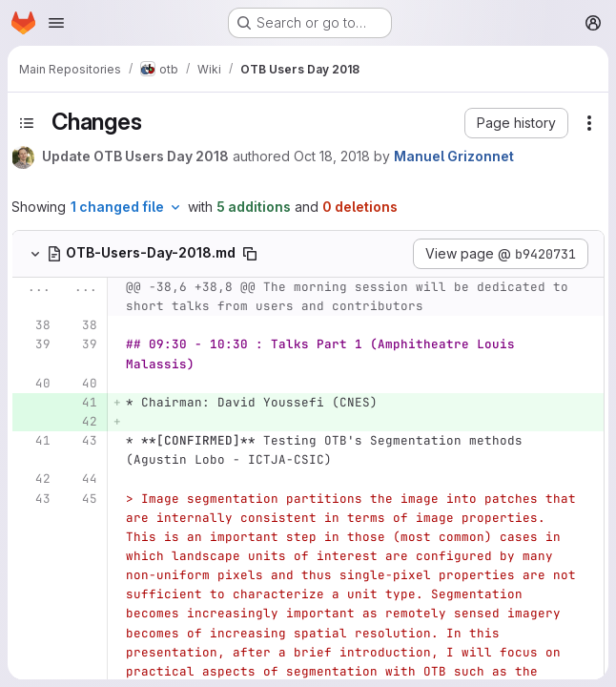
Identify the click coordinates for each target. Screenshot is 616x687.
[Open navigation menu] (56, 23)
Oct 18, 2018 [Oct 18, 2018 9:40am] (332, 156)
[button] (516, 123)
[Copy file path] (250, 254)
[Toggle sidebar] (27, 123)
